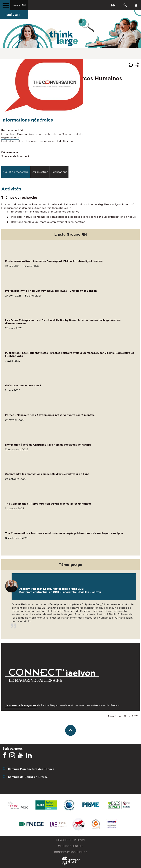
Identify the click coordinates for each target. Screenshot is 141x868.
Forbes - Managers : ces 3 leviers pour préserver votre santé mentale (50, 415)
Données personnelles (71, 852)
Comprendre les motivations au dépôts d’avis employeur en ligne (47, 474)
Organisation (40, 172)
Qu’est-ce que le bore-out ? (23, 385)
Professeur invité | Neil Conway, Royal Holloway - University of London (51, 291)
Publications (59, 172)
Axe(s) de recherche (16, 172)
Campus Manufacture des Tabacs (31, 769)
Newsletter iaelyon (70, 840)
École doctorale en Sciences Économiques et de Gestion (37, 141)
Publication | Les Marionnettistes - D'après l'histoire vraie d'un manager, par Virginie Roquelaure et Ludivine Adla (70, 354)
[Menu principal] (5, 5)
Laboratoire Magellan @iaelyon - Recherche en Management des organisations (42, 136)
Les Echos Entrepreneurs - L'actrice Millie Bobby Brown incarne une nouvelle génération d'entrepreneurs (63, 322)
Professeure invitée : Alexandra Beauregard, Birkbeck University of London (54, 261)
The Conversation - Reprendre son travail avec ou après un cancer (48, 504)
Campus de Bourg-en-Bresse (28, 777)
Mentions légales (71, 846)
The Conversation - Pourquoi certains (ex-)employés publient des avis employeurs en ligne (64, 533)
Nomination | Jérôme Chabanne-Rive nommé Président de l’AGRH (48, 445)
